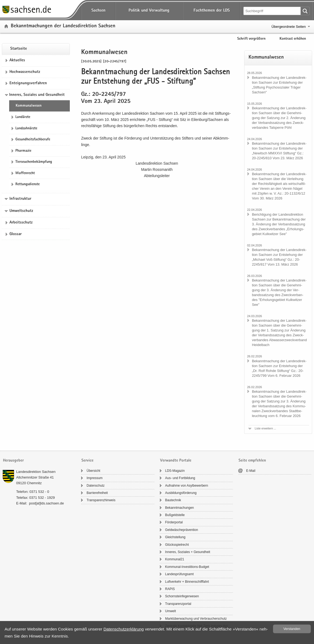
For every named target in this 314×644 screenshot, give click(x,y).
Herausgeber (13, 461)
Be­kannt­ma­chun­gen (180, 508)
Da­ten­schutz (96, 486)
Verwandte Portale (176, 461)
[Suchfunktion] (272, 11)
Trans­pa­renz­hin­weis (101, 500)
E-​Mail (251, 471)
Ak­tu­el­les (17, 60)
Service (87, 461)
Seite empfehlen (252, 461)
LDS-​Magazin (175, 471)
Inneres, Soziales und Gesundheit (37, 95)
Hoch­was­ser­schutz (25, 72)
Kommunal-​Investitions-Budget (187, 567)
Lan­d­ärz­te (23, 117)
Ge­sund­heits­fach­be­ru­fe (33, 140)
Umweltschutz (21, 211)
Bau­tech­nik (173, 500)
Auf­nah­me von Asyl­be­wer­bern (187, 486)
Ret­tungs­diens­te (27, 184)
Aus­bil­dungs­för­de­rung (181, 493)
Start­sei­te (19, 49)
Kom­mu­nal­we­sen (29, 106)
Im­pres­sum (94, 478)
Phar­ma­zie (23, 151)
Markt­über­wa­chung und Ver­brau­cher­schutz (196, 619)
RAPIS (170, 589)
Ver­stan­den (292, 629)
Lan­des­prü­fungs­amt (180, 574)
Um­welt (171, 611)
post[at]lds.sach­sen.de (46, 503)
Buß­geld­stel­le (175, 515)
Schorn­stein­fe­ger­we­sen (182, 596)
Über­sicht (93, 471)
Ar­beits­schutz (21, 223)
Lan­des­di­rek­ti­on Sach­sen (36, 472)
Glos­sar (15, 234)
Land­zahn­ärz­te (26, 128)
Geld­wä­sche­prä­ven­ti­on (182, 530)
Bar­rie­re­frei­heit (97, 493)
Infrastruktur (20, 199)
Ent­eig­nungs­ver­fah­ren (28, 83)
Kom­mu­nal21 (175, 559)
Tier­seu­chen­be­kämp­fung (34, 162)
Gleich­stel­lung (175, 537)
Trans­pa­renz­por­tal (178, 604)
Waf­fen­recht (25, 173)
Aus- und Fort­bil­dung (180, 478)
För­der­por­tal (174, 522)
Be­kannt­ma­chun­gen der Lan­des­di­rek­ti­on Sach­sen (63, 26)
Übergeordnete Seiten (289, 27)
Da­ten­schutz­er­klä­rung (124, 629)
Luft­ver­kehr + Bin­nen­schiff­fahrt (187, 582)
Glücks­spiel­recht (177, 545)
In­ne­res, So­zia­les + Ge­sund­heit (188, 552)
